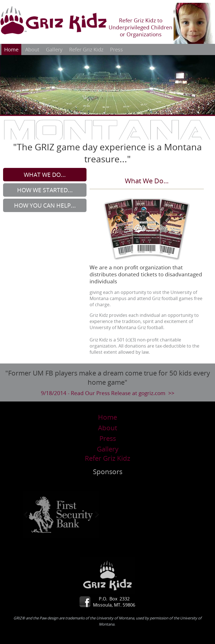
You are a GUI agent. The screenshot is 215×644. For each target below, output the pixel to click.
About (32, 49)
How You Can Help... (45, 205)
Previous (29, 514)
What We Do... (45, 175)
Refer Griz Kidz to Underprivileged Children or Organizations (141, 27)
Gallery (54, 49)
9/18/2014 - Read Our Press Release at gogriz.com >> (108, 393)
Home (11, 49)
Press (116, 49)
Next (93, 514)
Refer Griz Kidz (86, 49)
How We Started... (45, 190)
